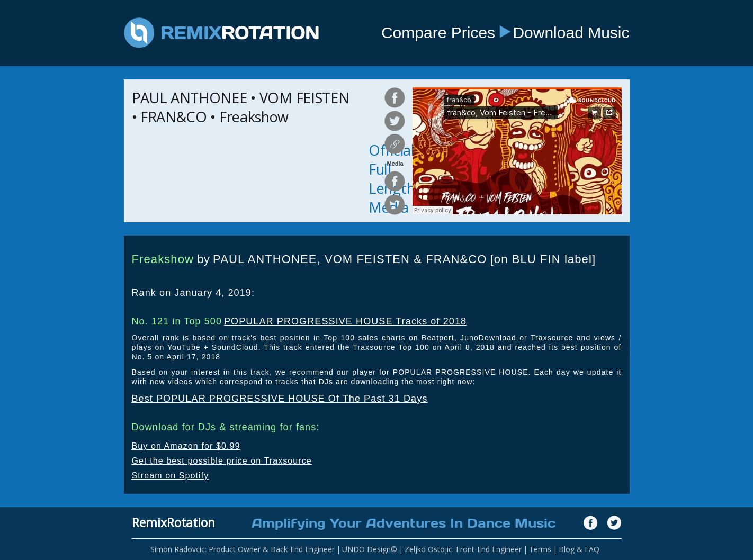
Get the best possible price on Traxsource (222, 461)
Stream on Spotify (171, 476)
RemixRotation (173, 522)
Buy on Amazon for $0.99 (186, 446)
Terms (540, 549)
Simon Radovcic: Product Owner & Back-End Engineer (243, 549)
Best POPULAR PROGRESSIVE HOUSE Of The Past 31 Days (280, 399)
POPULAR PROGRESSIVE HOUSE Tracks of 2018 (345, 321)
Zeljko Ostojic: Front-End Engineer (463, 549)
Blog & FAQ (579, 549)
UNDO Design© (370, 549)
